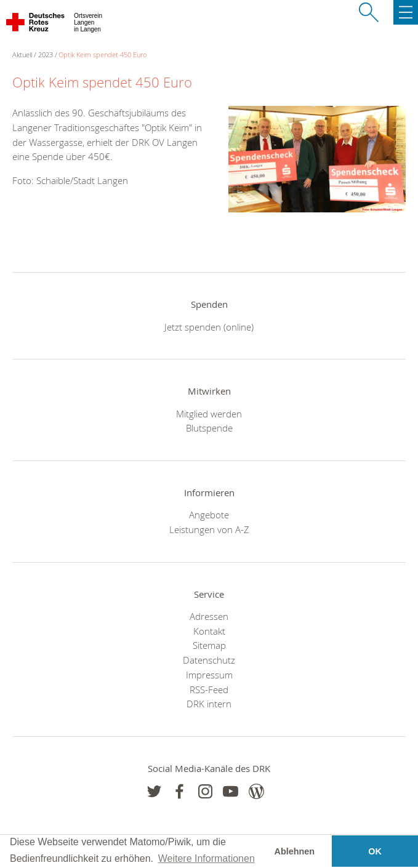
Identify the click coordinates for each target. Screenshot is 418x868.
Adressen (209, 616)
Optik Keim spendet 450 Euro (102, 54)
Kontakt (209, 631)
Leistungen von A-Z (209, 529)
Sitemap (209, 645)
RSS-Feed (209, 689)
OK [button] (375, 851)
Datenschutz (209, 660)
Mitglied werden (209, 414)
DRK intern (209, 704)
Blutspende (209, 428)
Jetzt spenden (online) (209, 327)
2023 (46, 54)
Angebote (209, 515)
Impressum (209, 675)
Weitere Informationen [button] (207, 858)
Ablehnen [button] (295, 851)
